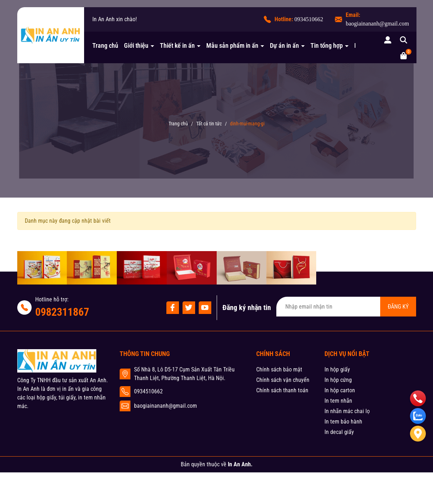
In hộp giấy (337, 369)
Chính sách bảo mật (279, 369)
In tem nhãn (338, 401)
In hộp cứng (338, 380)
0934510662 (309, 19)
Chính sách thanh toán (282, 390)
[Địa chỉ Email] (346, 307)
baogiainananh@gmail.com (377, 24)
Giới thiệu (137, 45)
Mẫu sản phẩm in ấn (233, 45)
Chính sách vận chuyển (283, 380)
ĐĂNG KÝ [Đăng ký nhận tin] (398, 307)
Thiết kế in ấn (178, 45)
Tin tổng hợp (327, 45)
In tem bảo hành (343, 422)
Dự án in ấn (285, 45)
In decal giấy (339, 432)
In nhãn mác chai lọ (347, 411)
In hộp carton (340, 390)
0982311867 (62, 312)
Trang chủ (105, 45)
